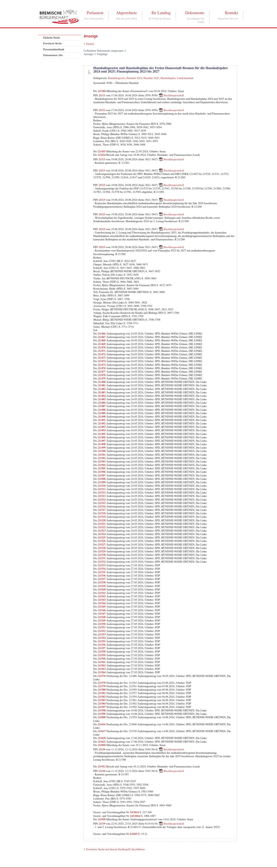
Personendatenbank (54, 50)
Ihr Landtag (161, 13)
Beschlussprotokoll (174, 96)
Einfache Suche (52, 38)
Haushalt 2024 (134, 78)
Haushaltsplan (168, 78)
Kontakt (231, 13)
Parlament (95, 13)
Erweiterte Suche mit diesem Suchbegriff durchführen (115, 849)
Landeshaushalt (185, 78)
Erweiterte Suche (52, 44)
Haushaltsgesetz (116, 78)
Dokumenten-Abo (53, 55)
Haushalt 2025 (151, 78)
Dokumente (195, 13)
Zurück (90, 44)
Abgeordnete (127, 13)
